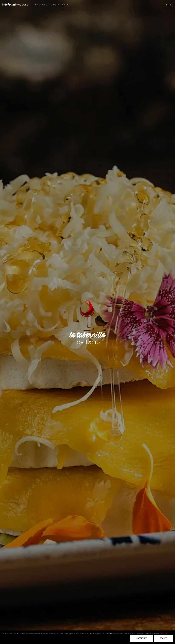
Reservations (55, 5)
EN (171, 5)
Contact (66, 5)
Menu (45, 5)
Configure (142, 638)
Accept (163, 638)
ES (167, 5)
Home (37, 5)
